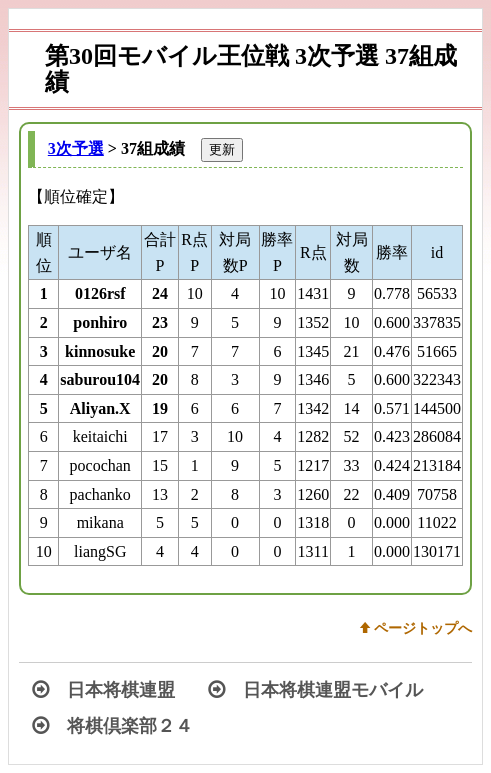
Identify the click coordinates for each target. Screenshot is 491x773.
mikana (100, 522)
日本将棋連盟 (103, 690)
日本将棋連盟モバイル (315, 690)
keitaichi (100, 436)
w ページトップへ (416, 628)
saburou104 (100, 379)
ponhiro (100, 322)
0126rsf (100, 293)
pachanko (100, 494)
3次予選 (76, 148)
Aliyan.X (100, 408)
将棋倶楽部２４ (112, 726)
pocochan (100, 465)
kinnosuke (100, 351)
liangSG (100, 551)
